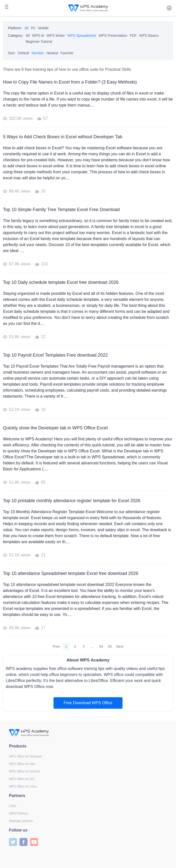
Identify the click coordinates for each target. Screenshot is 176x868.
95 (110, 646)
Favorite (67, 53)
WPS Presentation (113, 36)
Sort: (12, 53)
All (26, 28)
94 (101, 646)
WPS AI (38, 36)
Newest (52, 53)
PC (33, 28)
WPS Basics (149, 36)
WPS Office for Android (24, 771)
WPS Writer (56, 36)
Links (12, 806)
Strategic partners (21, 821)
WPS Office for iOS (22, 779)
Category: (16, 36)
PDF (133, 36)
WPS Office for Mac (22, 764)
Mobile (43, 28)
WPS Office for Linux (23, 786)
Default (23, 53)
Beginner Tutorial (39, 42)
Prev (56, 646)
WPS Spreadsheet (82, 36)
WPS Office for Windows (25, 756)
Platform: (15, 28)
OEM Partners (18, 813)
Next (120, 646)
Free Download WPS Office (88, 703)
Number (38, 53)
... (92, 646)
